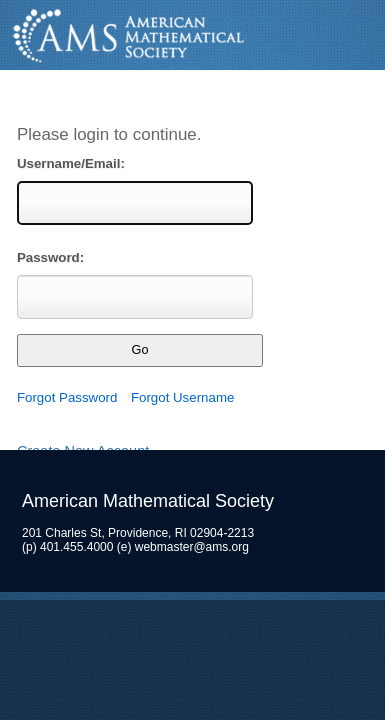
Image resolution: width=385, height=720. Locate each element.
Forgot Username (182, 397)
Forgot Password (67, 397)
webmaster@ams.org (192, 547)
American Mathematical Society (192, 35)
